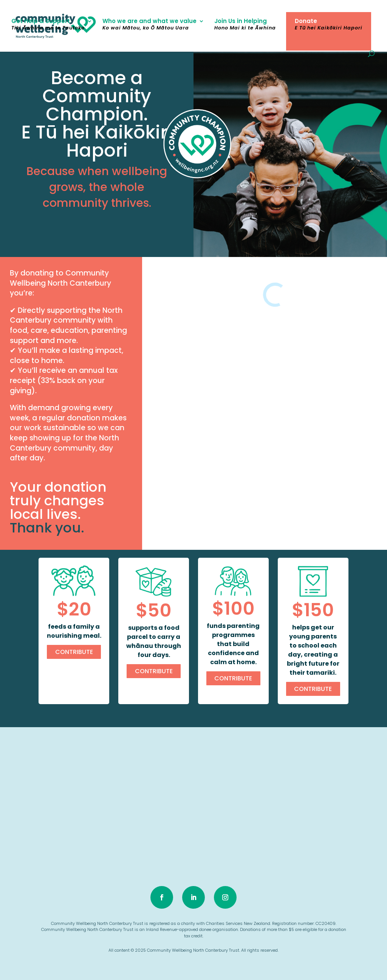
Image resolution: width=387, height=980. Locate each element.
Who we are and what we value (149, 25)
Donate (329, 25)
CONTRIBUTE (74, 652)
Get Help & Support (48, 25)
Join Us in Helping (245, 25)
